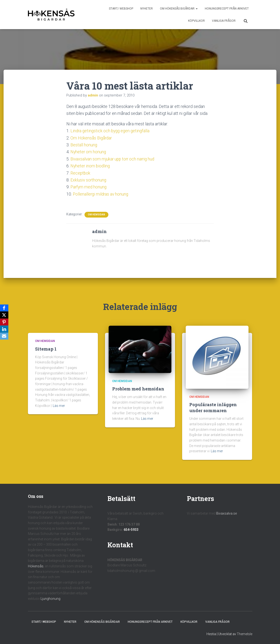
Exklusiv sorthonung (89, 179)
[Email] (5, 336)
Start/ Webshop (121, 9)
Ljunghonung (50, 598)
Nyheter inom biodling (91, 166)
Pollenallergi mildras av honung (101, 193)
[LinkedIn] (5, 329)
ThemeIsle (245, 633)
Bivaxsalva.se (227, 513)
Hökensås (36, 565)
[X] (5, 315)
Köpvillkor (196, 21)
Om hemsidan (96, 214)
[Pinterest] (5, 322)
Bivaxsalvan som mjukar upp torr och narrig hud (114, 159)
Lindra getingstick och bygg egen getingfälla (111, 131)
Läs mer (59, 405)
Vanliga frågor (224, 21)
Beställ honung (84, 145)
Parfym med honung (89, 186)
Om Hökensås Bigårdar (179, 9)
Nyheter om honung (89, 152)
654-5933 (131, 529)
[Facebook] (5, 308)
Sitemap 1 (46, 348)
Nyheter (147, 9)
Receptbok (81, 173)
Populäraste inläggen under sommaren (213, 407)
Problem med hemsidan (138, 388)
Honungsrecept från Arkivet (227, 9)
